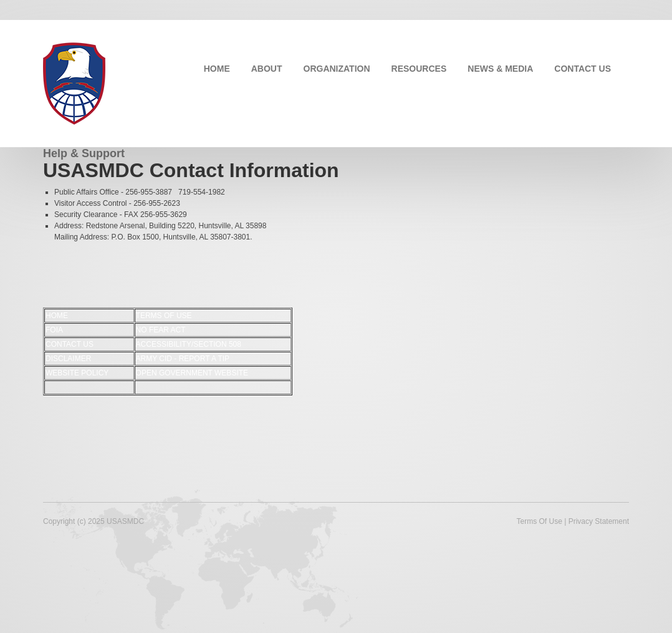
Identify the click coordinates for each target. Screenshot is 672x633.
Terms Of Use (539, 521)
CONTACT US (583, 69)
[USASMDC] (74, 82)
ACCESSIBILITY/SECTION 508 (189, 344)
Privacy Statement (599, 521)
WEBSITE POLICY (77, 373)
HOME (217, 69)
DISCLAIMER (68, 359)
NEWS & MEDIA (500, 69)
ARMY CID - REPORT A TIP (183, 359)
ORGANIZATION (337, 69)
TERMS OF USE (164, 316)
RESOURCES (419, 69)
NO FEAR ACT (161, 330)
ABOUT (267, 69)
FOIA (54, 330)
